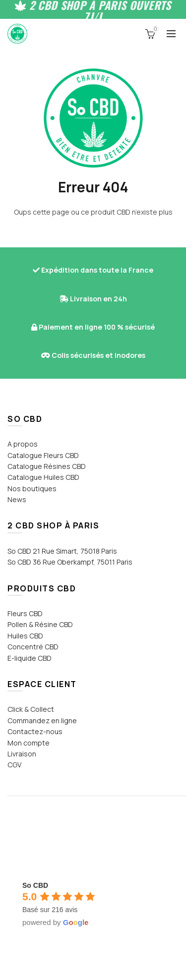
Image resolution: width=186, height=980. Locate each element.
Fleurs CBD (25, 613)
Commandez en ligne (42, 721)
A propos (23, 444)
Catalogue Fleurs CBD (43, 455)
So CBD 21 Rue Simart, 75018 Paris (62, 551)
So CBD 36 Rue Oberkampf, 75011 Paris (70, 562)
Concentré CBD (33, 647)
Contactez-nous (35, 731)
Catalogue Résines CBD (47, 466)
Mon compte (29, 743)
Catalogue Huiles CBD (43, 477)
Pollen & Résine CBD (40, 624)
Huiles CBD (25, 636)
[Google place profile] (35, 885)
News (17, 499)
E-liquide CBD (30, 658)
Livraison (22, 754)
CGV (14, 765)
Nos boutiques (32, 489)
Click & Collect (31, 709)
